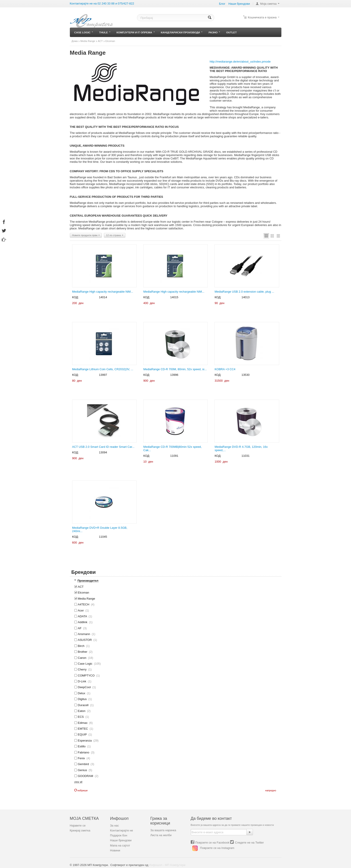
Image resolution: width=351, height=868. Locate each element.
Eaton (82, 711)
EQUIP (83, 734)
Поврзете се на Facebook (212, 843)
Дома (75, 41)
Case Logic (84, 32)
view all (78, 782)
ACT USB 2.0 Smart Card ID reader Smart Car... (103, 447)
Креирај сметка (80, 830)
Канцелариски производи (182, 32)
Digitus (83, 699)
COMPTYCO (87, 675)
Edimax (83, 723)
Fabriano (84, 752)
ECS (82, 717)
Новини (115, 850)
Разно (214, 32)
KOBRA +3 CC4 (225, 369)
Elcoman (82, 593)
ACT (100, 41)
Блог (222, 4)
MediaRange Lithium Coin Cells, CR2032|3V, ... (103, 369)
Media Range (88, 41)
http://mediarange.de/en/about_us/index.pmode (240, 62)
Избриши (81, 790)
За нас (115, 826)
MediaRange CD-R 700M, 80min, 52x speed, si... (175, 369)
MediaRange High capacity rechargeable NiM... (103, 292)
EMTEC (84, 729)
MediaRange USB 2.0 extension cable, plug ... (244, 292)
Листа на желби (161, 835)
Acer (82, 610)
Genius (83, 770)
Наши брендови (121, 840)
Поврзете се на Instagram (217, 848)
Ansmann (85, 634)
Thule (105, 32)
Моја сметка (268, 4)
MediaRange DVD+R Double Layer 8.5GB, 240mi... (100, 529)
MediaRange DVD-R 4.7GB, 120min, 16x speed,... (241, 448)
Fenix (82, 758)
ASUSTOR (86, 640)
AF (81, 628)
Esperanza (87, 741)
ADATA (83, 616)
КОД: (75, 297)
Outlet (232, 32)
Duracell (84, 705)
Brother (83, 652)
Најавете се (78, 826)
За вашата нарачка (163, 830)
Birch (82, 646)
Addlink (83, 622)
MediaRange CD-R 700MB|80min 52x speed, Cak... (172, 448)
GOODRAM (86, 776)
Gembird (84, 764)
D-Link (83, 681)
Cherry (83, 669)
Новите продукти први (86, 235)
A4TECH (84, 604)
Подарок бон (119, 835)
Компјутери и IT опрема (135, 32)
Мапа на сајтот (120, 845)
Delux (82, 693)
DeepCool (85, 687)
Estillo (83, 746)
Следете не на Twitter (249, 843)
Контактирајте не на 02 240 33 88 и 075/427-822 (102, 3)
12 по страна (115, 235)
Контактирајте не (122, 830)
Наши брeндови (239, 4)
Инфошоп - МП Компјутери (167, 865)
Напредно (271, 790)
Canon (84, 658)
